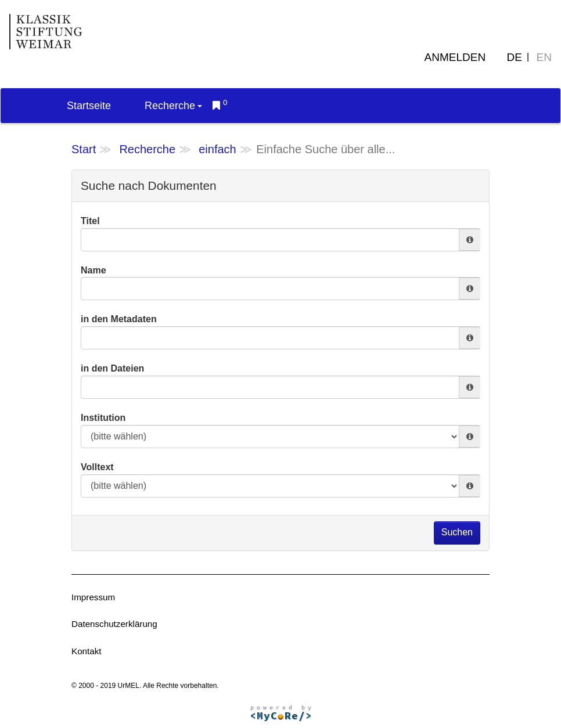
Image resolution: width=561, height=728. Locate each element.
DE (515, 57)
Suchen (457, 532)
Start (84, 149)
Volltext (97, 467)
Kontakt (87, 651)
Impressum (93, 597)
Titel (90, 221)
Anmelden (455, 57)
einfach (217, 149)
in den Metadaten (119, 319)
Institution (103, 418)
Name (93, 270)
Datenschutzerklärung (114, 624)
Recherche (173, 106)
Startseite (89, 106)
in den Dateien (112, 368)
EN (544, 57)
